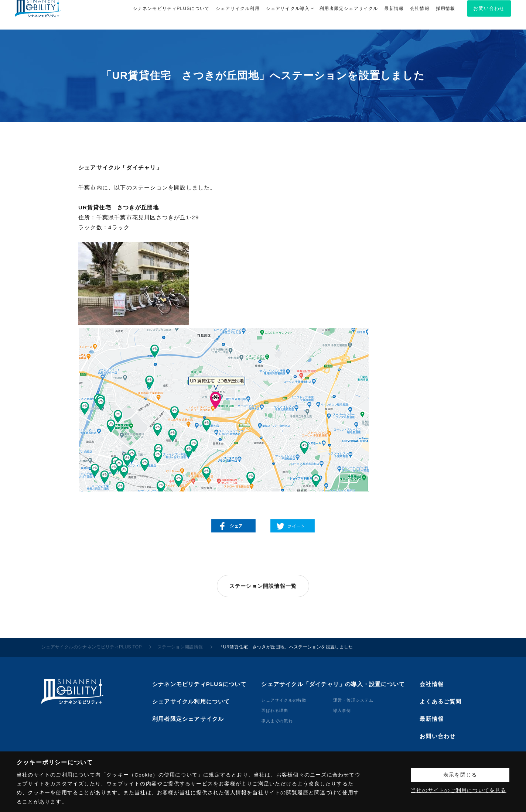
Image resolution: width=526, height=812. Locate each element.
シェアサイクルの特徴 (284, 700)
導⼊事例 (342, 710)
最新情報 (432, 719)
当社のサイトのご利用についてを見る (458, 790)
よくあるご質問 (440, 701)
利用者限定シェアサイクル (188, 719)
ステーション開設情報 (180, 647)
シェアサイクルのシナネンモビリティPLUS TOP (92, 647)
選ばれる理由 (275, 710)
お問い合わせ (438, 736)
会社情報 (432, 684)
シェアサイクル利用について (191, 701)
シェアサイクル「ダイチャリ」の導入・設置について (333, 684)
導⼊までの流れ (277, 721)
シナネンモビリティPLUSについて (199, 684)
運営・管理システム (353, 700)
